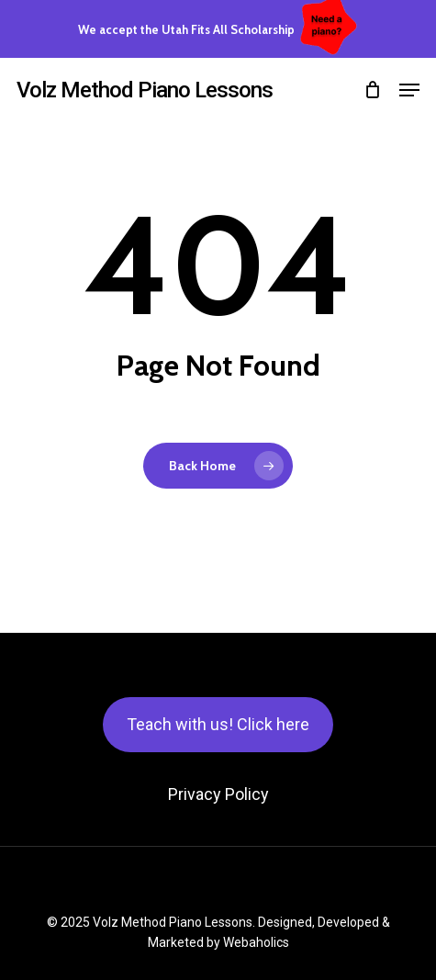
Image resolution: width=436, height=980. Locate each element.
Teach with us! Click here (218, 724)
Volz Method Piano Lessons (145, 90)
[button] (409, 90)
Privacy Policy (218, 794)
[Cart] (372, 90)
